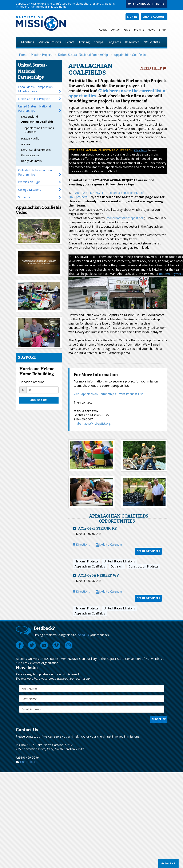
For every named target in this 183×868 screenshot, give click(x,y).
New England (30, 117)
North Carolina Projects (34, 99)
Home (23, 55)
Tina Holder (27, 762)
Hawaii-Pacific (30, 138)
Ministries (28, 42)
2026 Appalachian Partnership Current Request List (108, 394)
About (103, 30)
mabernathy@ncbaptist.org (125, 218)
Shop (162, 30)
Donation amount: (32, 382)
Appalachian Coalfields (130, 55)
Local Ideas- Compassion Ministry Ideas (35, 89)
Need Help (151, 68)
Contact (115, 30)
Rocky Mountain (31, 161)
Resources (132, 42)
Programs (114, 42)
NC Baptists (152, 42)
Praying (139, 30)
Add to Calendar (109, 544)
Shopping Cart (143, 4)
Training (84, 42)
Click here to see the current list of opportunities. (118, 93)
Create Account (154, 17)
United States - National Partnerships (83, 55)
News (151, 30)
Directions (81, 544)
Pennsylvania (30, 155)
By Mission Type (29, 182)
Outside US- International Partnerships (35, 172)
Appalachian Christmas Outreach (39, 130)
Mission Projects (50, 42)
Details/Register (148, 551)
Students (24, 197)
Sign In (132, 17)
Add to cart (39, 400)
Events (70, 42)
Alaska (26, 144)
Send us (83, 635)
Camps (98, 42)
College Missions (30, 190)
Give (127, 30)
